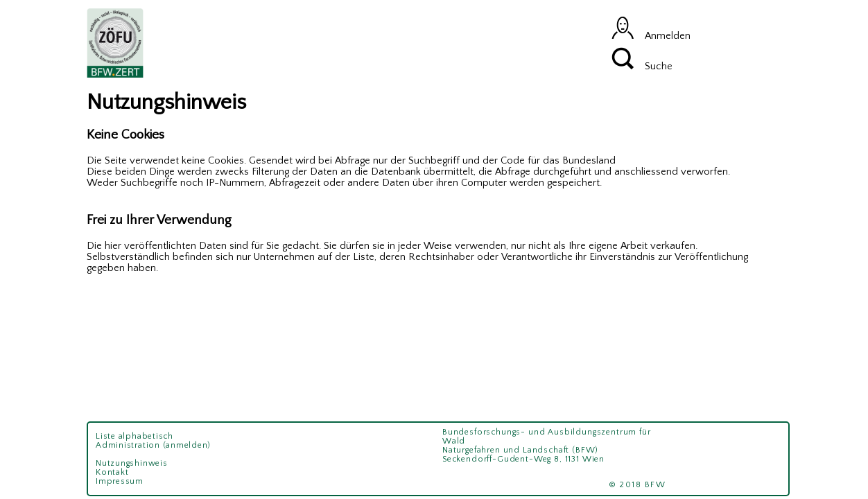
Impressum (120, 481)
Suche (642, 67)
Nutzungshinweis (131, 463)
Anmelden (651, 36)
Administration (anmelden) (153, 445)
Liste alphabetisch (134, 436)
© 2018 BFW (642, 485)
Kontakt (112, 472)
